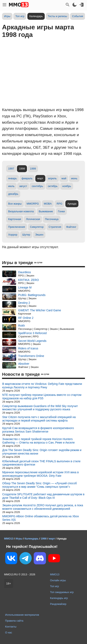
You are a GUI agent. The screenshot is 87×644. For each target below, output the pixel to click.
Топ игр (20, 16)
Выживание (46, 211)
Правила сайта (14, 621)
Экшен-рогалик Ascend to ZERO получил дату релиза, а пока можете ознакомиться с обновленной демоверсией (43, 507)
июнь (74, 178)
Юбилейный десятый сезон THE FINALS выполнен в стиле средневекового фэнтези (41, 463)
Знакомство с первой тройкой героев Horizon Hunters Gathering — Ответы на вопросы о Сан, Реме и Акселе (38, 441)
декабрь (13, 194)
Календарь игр (59, 598)
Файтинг (71, 227)
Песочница (52, 219)
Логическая (33, 219)
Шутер (26, 235)
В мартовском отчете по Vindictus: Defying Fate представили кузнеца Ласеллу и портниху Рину (42, 386)
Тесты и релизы (57, 16)
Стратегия (55, 227)
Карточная (15, 219)
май (64, 178)
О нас (9, 632)
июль (11, 186)
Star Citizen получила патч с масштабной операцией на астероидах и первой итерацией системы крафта (39, 419)
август (23, 186)
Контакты (11, 627)
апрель (52, 178)
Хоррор (13, 235)
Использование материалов (22, 615)
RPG (59, 204)
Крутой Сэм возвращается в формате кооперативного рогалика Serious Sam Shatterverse (38, 430)
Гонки (61, 211)
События (78, 16)
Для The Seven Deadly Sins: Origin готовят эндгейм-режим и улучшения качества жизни (42, 452)
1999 (33, 169)
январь (12, 178)
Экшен (39, 235)
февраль (27, 178)
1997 (11, 169)
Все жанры (15, 204)
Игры (7, 16)
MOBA (48, 204)
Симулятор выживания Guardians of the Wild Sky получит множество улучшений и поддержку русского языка (40, 408)
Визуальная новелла (21, 211)
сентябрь (37, 186)
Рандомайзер (58, 604)
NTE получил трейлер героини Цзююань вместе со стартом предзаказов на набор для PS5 (42, 397)
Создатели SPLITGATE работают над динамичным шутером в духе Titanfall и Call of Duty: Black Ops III (43, 496)
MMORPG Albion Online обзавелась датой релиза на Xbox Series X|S (41, 518)
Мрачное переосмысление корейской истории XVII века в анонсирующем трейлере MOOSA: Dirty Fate (40, 474)
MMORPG (33, 204)
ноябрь (67, 186)
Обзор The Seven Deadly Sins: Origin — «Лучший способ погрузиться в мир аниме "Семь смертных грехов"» (40, 485)
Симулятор (37, 227)
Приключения (17, 227)
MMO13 (55, 574)
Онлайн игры (58, 580)
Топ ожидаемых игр (62, 592)
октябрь (53, 186)
